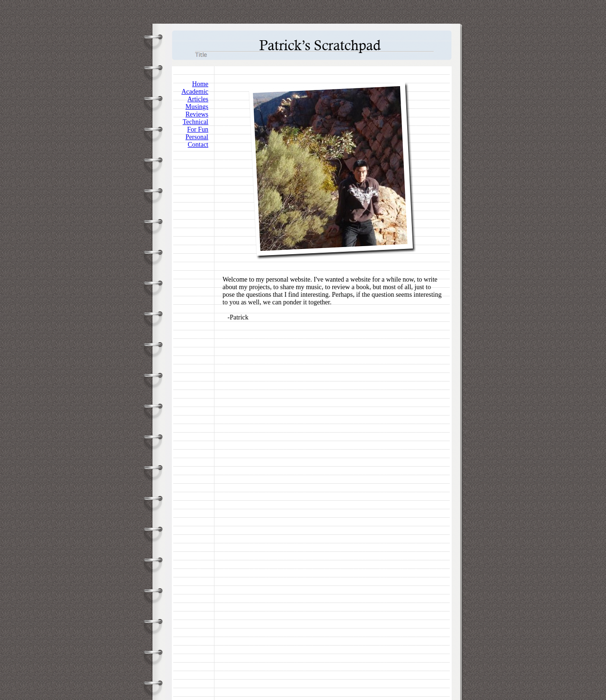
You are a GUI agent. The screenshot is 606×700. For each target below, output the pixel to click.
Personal (197, 137)
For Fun (198, 129)
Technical (196, 122)
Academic (195, 92)
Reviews (197, 114)
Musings (197, 107)
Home (200, 84)
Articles (198, 99)
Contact (198, 145)
